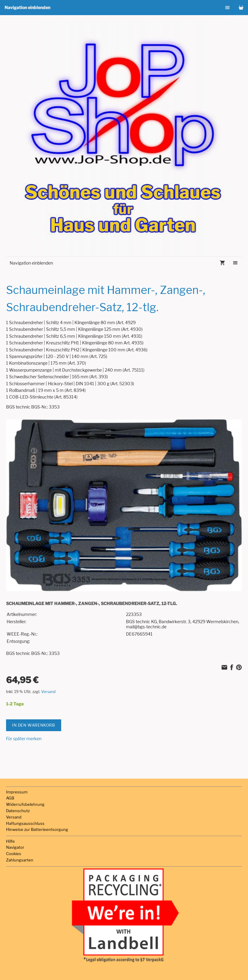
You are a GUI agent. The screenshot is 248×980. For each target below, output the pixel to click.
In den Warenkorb (34, 725)
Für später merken (24, 739)
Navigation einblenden (27, 7)
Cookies (14, 854)
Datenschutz (18, 811)
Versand (48, 692)
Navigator (15, 847)
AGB (10, 798)
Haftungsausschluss (25, 823)
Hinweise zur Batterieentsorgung (37, 829)
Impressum (17, 792)
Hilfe (10, 841)
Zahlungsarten (20, 860)
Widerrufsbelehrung (25, 804)
